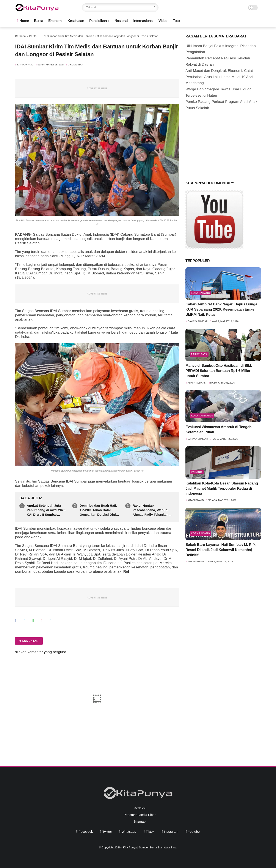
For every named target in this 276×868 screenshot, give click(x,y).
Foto (176, 21)
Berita (39, 21)
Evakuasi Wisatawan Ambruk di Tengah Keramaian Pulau (218, 429)
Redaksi (140, 808)
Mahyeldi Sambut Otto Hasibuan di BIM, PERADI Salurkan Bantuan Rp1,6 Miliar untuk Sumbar (219, 371)
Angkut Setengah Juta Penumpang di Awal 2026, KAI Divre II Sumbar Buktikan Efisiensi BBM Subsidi (46, 510)
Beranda (20, 36)
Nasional (121, 21)
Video (163, 21)
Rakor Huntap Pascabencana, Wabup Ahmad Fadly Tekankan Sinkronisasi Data (151, 510)
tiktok (150, 832)
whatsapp (129, 832)
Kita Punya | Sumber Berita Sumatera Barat (150, 847)
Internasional (143, 21)
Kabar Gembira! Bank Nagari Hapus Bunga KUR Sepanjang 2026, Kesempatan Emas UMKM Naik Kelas (221, 309)
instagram (171, 832)
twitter (107, 832)
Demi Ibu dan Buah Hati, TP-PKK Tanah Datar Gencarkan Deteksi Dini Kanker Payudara (98, 510)
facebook (86, 832)
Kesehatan (76, 21)
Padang (197, 472)
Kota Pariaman (202, 416)
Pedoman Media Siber (140, 815)
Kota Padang (201, 293)
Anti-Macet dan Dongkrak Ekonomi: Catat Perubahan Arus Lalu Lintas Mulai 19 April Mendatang (220, 77)
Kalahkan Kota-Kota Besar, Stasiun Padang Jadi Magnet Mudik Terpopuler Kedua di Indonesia (222, 488)
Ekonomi (55, 21)
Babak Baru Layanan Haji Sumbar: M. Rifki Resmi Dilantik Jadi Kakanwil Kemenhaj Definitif (221, 550)
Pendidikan (98, 21)
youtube (194, 832)
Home (23, 21)
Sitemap (140, 821)
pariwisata (199, 354)
